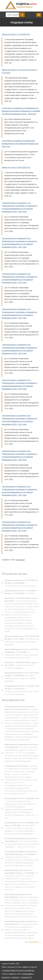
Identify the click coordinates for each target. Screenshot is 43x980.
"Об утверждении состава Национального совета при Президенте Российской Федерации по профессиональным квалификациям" (22, 829)
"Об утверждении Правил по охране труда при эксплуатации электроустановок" (21, 654)
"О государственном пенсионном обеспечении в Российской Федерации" (22, 691)
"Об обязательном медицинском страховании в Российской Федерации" (22, 641)
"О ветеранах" (21, 592)
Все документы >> (33, 943)
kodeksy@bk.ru (28, 974)
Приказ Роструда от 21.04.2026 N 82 (16, 34)
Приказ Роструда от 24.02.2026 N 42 (16, 167)
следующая (20, 560)
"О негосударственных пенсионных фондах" (21, 583)
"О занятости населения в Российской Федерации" (22, 666)
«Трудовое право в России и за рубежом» (18, 970)
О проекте (15, 977)
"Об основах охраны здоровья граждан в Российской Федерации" (22, 677)
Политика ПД (26, 977)
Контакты (6, 977)
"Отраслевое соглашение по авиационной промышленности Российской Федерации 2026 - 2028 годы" (20, 144)
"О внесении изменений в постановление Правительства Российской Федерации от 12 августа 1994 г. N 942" (22, 843)
